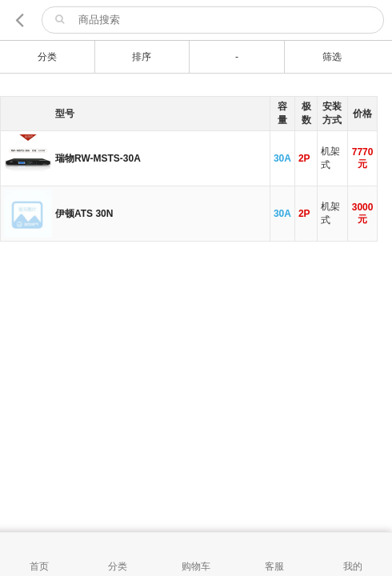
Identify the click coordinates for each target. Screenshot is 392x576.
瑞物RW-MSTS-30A (98, 158)
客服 (274, 566)
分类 (118, 566)
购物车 (196, 566)
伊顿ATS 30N (84, 214)
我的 (353, 566)
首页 (39, 566)
